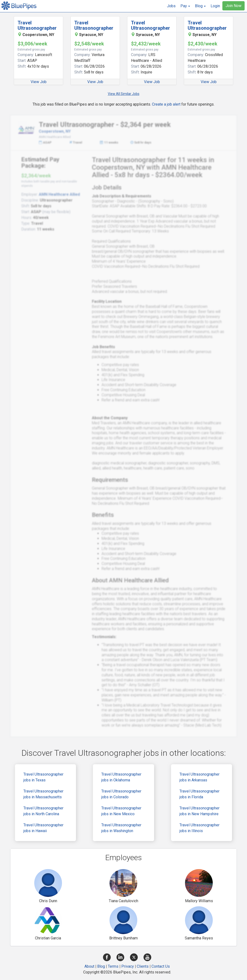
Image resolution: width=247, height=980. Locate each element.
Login (215, 6)
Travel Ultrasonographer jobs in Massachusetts (43, 794)
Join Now (233, 6)
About (89, 966)
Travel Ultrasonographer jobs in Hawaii (43, 828)
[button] (185, 6)
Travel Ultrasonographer (37, 25)
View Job (39, 82)
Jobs (171, 6)
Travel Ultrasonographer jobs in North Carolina (43, 811)
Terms (113, 966)
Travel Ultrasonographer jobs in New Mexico (121, 811)
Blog (101, 966)
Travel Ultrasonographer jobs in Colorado (121, 794)
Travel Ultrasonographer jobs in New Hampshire (199, 811)
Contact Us (161, 966)
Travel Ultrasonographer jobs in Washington (121, 828)
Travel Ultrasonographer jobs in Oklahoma (121, 777)
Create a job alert (166, 104)
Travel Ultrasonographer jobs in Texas (43, 777)
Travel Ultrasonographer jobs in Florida (199, 794)
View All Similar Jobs (124, 94)
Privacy (128, 966)
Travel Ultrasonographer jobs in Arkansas (199, 777)
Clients (143, 966)
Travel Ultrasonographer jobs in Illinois (199, 828)
